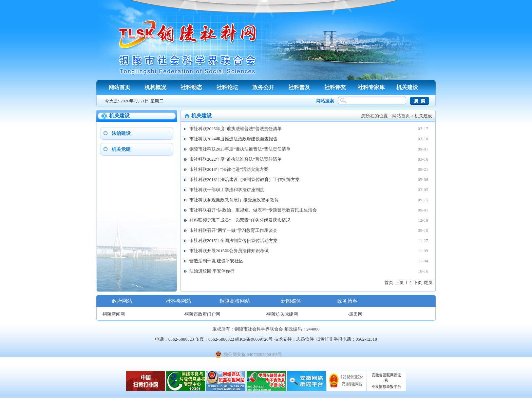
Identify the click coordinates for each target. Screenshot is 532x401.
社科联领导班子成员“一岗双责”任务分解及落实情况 (240, 220)
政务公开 (263, 87)
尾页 (428, 283)
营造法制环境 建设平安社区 (216, 261)
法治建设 (121, 133)
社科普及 (299, 87)
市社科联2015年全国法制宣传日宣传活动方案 (233, 240)
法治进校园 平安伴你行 (212, 271)
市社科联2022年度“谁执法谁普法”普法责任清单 (235, 159)
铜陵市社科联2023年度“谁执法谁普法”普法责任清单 (240, 149)
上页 (399, 283)
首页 (389, 283)
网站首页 (119, 87)
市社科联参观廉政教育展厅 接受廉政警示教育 (234, 200)
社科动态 (191, 87)
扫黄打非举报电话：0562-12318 (346, 339)
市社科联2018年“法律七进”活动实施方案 (229, 169)
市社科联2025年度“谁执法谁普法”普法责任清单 (235, 129)
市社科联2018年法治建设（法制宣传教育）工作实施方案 (244, 179)
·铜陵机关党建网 (282, 314)
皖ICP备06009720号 (254, 339)
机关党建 (121, 149)
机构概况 (155, 87)
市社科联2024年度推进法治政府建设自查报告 (233, 139)
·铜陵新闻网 (113, 314)
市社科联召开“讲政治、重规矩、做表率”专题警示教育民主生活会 (253, 210)
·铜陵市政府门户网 (202, 314)
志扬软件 (305, 339)
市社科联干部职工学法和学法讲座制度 (227, 190)
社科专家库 (371, 87)
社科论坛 (227, 87)
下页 (418, 283)
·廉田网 (355, 314)
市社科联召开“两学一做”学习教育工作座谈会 (233, 230)
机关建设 (407, 87)
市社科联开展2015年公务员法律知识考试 (229, 251)
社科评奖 (335, 87)
